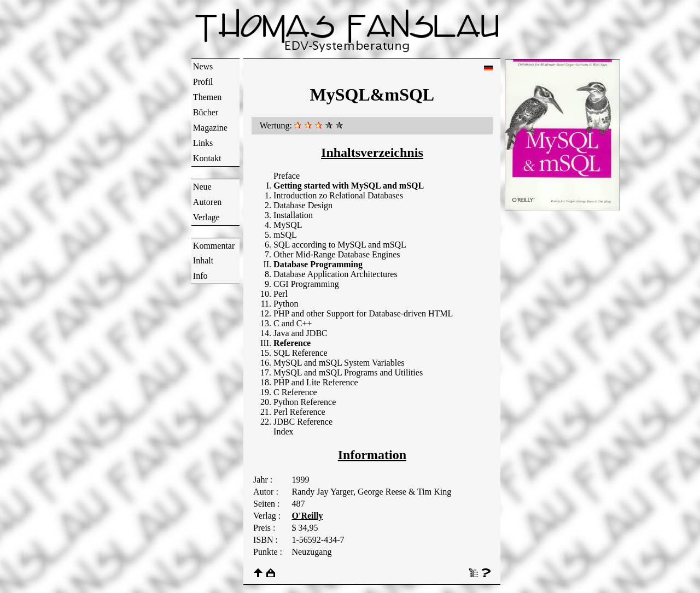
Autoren (207, 202)
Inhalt (203, 260)
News (203, 66)
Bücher (206, 112)
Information (372, 455)
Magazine (210, 128)
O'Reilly (308, 516)
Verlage (206, 217)
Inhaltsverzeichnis (372, 152)
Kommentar (214, 246)
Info (200, 276)
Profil (203, 82)
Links (203, 143)
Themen (207, 97)
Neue (202, 187)
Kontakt (207, 158)
